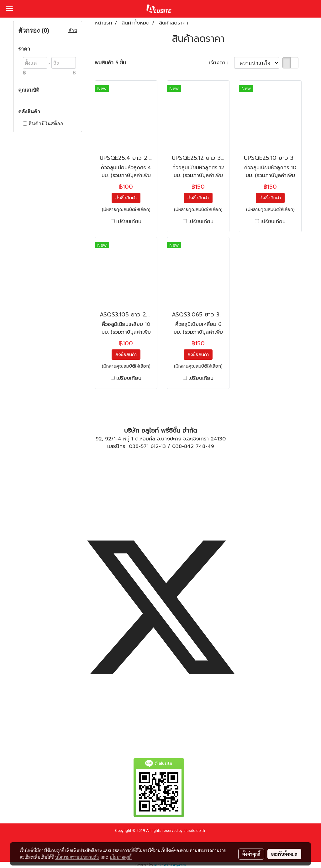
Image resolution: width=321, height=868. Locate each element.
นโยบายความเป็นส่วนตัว (77, 857)
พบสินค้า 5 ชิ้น (110, 63)
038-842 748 (189, 446)
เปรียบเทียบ (129, 222)
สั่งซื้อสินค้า (126, 198)
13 (163, 446)
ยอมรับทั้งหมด (284, 854)
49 (211, 446)
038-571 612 (144, 446)
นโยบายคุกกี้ (121, 857)
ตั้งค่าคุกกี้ (251, 854)
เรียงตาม (221, 63)
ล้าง (73, 30)
